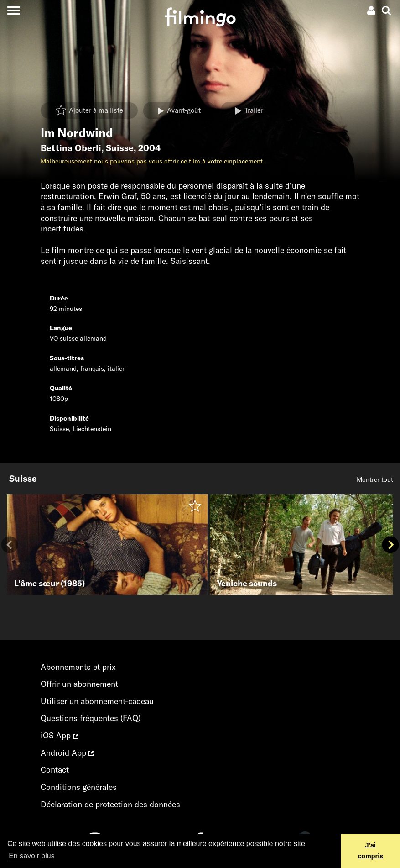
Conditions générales (79, 787)
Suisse (120, 148)
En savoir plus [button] (32, 856)
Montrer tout (375, 479)
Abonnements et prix (78, 667)
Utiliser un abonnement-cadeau (97, 701)
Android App (67, 753)
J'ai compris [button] (370, 851)
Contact (55, 770)
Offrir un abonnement (79, 684)
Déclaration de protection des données (110, 804)
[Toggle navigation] (13, 10)
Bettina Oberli (71, 148)
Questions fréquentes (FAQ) (91, 718)
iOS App (60, 735)
